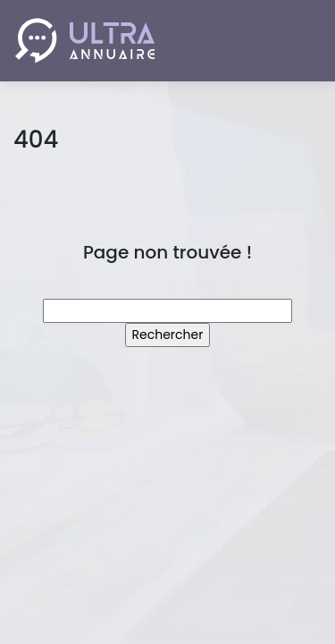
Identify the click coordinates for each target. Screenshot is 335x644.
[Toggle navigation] (297, 41)
